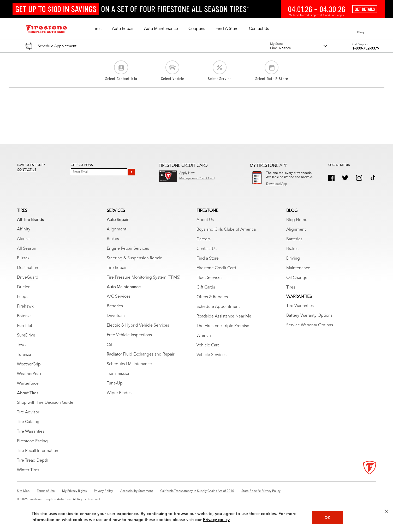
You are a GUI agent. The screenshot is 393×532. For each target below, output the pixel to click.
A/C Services (119, 297)
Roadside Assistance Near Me (224, 316)
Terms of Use (46, 491)
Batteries (115, 306)
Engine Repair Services (128, 249)
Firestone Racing (32, 441)
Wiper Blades (119, 393)
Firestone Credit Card (216, 268)
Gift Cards (206, 288)
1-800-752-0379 (366, 48)
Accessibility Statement (137, 491)
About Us (205, 220)
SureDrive (26, 335)
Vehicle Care (208, 345)
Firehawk (25, 307)
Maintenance (298, 268)
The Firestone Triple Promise (223, 326)
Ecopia (23, 297)
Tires (291, 288)
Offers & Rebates (212, 297)
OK (327, 518)
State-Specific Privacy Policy (261, 491)
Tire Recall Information (38, 451)
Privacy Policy (103, 491)
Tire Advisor (28, 412)
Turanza (24, 355)
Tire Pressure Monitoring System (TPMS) (144, 278)
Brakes (113, 239)
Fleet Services (209, 278)
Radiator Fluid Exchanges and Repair (141, 354)
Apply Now (187, 173)
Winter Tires (28, 470)
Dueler (23, 287)
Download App (277, 184)
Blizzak (23, 258)
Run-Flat (25, 326)
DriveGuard (28, 278)
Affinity (24, 229)
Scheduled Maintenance (129, 364)
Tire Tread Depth (33, 461)
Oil (109, 345)
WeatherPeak (29, 374)
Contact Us (207, 249)
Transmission (119, 374)
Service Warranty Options (310, 325)
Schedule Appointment (218, 307)
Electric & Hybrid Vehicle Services (138, 326)
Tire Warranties (31, 432)
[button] (97, 29)
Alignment (117, 229)
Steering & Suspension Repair (134, 258)
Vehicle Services (212, 355)
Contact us (27, 170)
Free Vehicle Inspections (129, 335)
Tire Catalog (28, 422)
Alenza (23, 239)
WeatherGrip (29, 364)
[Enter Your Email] (99, 172)
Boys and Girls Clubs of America (226, 230)
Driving (293, 259)
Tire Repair (117, 268)
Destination (28, 268)
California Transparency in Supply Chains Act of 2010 (197, 491)
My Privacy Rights (74, 491)
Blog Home (297, 220)
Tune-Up (115, 383)
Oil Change (297, 278)
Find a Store (208, 259)
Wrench (204, 336)
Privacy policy (216, 520)
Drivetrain (116, 316)
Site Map (23, 491)
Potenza (24, 316)
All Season (27, 249)
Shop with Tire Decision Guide (45, 403)
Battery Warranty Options (309, 316)
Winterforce (28, 384)
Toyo (21, 345)
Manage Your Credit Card (197, 179)
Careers (204, 239)
